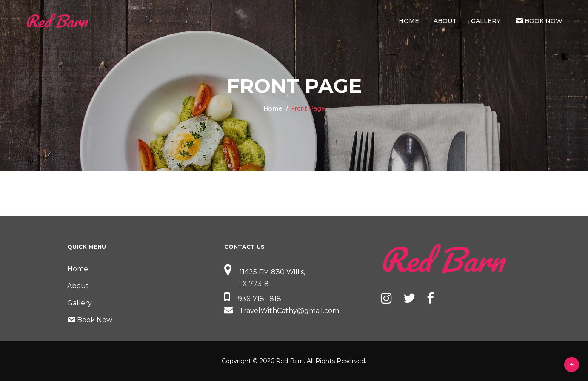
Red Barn (290, 361)
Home (409, 21)
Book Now (539, 21)
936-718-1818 (253, 299)
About (445, 21)
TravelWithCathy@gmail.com (282, 311)
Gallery (486, 21)
